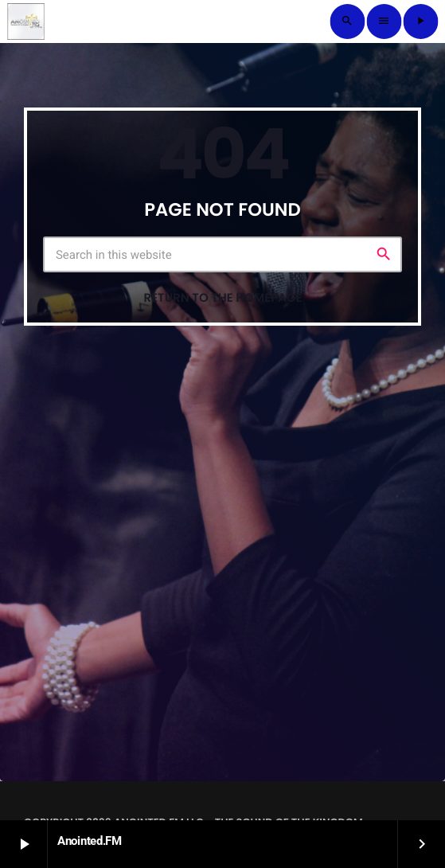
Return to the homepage (222, 298)
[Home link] (25, 22)
